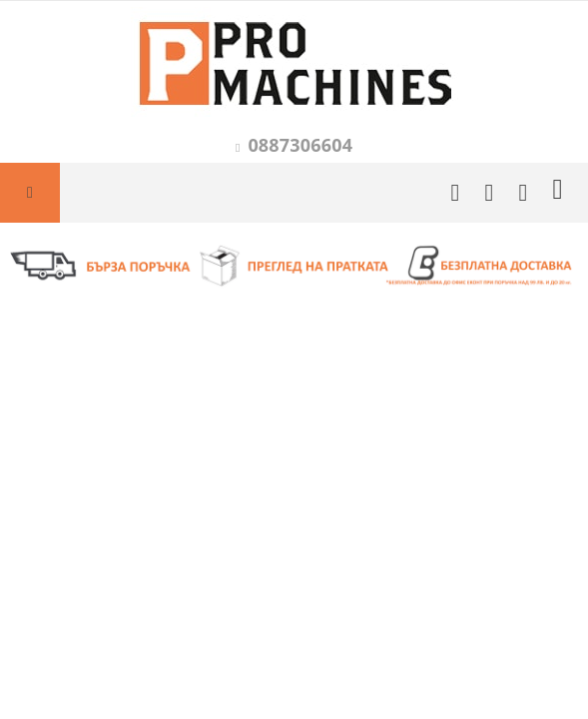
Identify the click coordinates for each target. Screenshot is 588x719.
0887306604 (300, 145)
